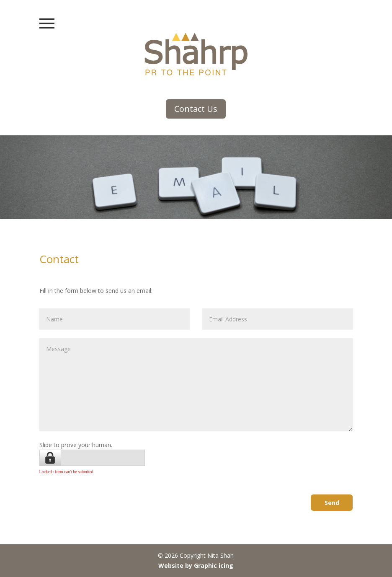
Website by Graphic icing (196, 565)
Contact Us (196, 109)
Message (196, 385)
